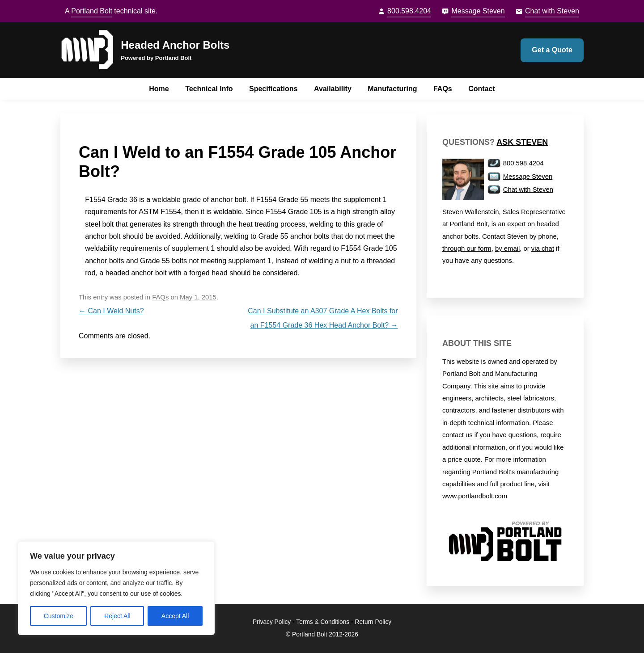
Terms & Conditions (323, 622)
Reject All (117, 616)
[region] (116, 588)
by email (507, 249)
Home (159, 89)
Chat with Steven (552, 11)
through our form (467, 249)
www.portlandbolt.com (475, 496)
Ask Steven (522, 142)
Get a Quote (552, 50)
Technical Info (209, 89)
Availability (333, 89)
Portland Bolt (92, 11)
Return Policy (373, 622)
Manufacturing (392, 89)
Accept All (175, 616)
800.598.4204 (409, 11)
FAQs (443, 89)
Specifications (273, 89)
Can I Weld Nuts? (111, 311)
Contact (482, 89)
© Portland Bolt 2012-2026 (322, 634)
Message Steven (478, 11)
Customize (59, 616)
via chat (543, 249)
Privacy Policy (272, 622)
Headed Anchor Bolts (175, 45)
